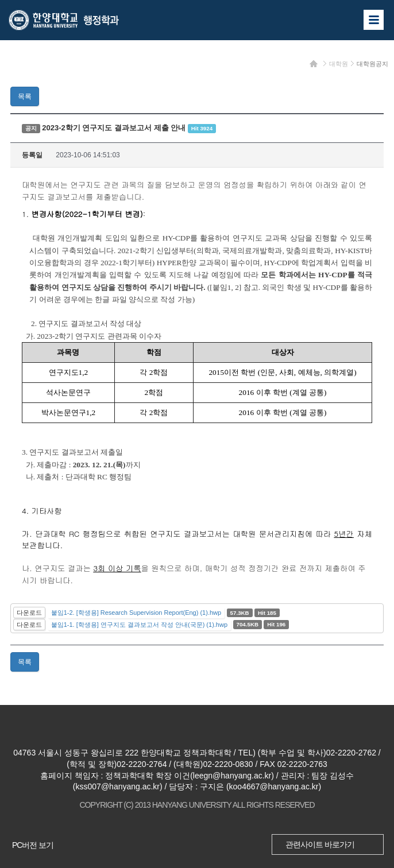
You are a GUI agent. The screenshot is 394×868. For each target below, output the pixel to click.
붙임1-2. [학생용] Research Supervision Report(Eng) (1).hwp (136, 613)
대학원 (339, 64)
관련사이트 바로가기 (320, 844)
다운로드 (29, 613)
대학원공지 (372, 64)
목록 (25, 96)
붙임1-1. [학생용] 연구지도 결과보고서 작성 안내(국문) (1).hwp (139, 625)
